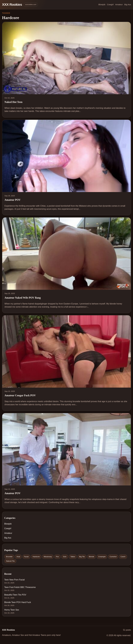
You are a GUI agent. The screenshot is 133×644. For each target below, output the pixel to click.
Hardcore (36, 557)
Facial (26, 557)
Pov (57, 557)
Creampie (102, 557)
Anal (18, 557)
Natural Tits (10, 561)
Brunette (9, 557)
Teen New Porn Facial (14, 580)
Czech (123, 557)
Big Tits (82, 557)
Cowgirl (110, 4)
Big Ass (128, 4)
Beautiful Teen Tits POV (15, 595)
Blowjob (102, 4)
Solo (65, 557)
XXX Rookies (12, 5)
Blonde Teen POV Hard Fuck (18, 602)
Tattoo (73, 557)
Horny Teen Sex (12, 610)
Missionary (48, 557)
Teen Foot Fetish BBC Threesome (20, 587)
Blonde (92, 557)
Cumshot (113, 557)
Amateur (119, 4)
